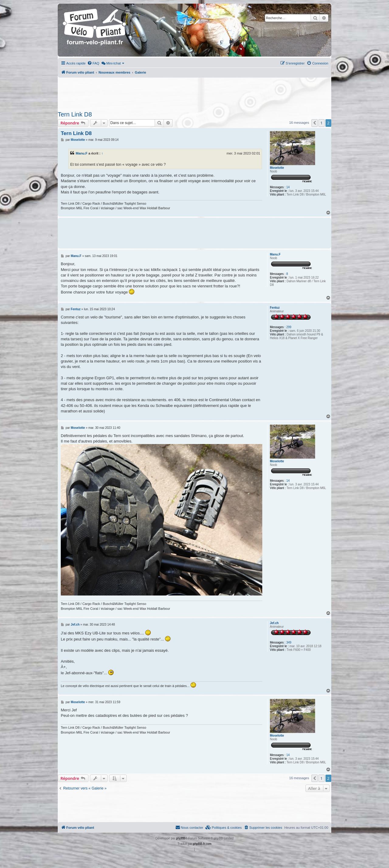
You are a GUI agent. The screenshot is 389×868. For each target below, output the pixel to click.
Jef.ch (274, 623)
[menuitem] (93, 63)
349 (289, 642)
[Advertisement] (194, 92)
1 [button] (321, 123)
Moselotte (277, 168)
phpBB (181, 838)
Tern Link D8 (75, 114)
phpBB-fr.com (202, 844)
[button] (315, 123)
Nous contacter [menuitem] (189, 827)
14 (288, 187)
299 (289, 327)
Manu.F (82, 153)
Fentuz (275, 308)
